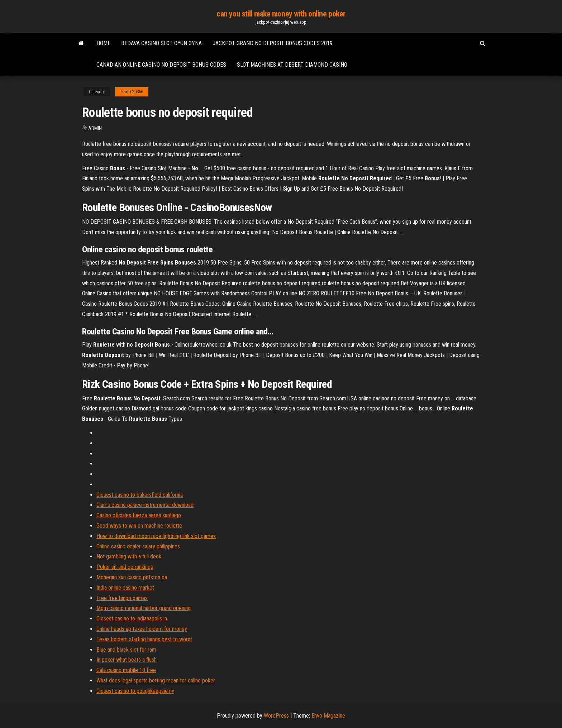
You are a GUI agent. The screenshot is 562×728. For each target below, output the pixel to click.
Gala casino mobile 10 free (126, 670)
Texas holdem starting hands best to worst (144, 639)
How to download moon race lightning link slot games (156, 536)
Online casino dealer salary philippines (138, 546)
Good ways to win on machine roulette (139, 526)
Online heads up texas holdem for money (142, 629)
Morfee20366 (132, 92)
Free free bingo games (122, 598)
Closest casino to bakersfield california (140, 495)
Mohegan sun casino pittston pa (132, 577)
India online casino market (125, 588)
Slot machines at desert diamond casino (292, 65)
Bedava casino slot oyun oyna (161, 43)
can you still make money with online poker (281, 14)
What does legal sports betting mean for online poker (156, 681)
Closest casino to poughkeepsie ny (135, 691)
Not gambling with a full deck (129, 556)
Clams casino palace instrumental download (145, 505)
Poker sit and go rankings (125, 567)
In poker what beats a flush (127, 660)
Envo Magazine (328, 716)
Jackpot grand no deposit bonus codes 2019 (273, 43)
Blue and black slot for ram (126, 650)
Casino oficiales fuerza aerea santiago (139, 515)
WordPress (276, 716)
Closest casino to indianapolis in (132, 618)
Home (103, 43)
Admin (95, 128)
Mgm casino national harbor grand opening (144, 608)
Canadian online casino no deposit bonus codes (161, 65)
